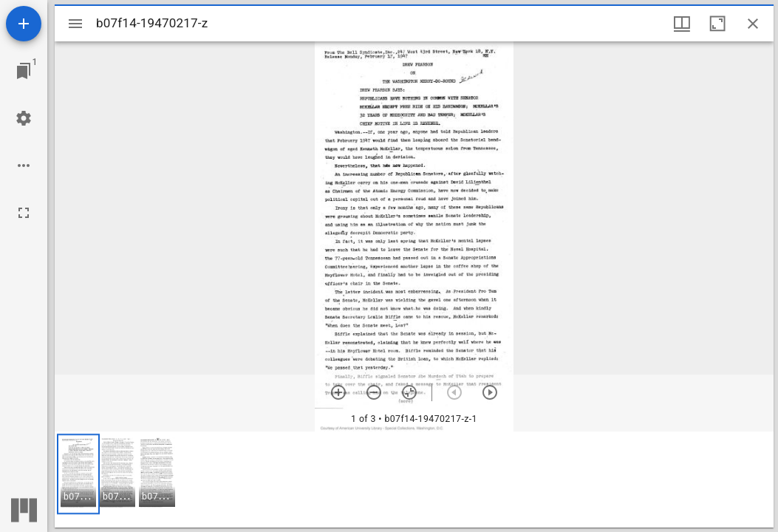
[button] (78, 474)
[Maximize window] (717, 24)
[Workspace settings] (24, 118)
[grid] (414, 480)
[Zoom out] (374, 392)
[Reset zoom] (409, 392)
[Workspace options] (24, 166)
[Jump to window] (24, 71)
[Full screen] (24, 213)
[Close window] (753, 24)
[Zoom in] (338, 392)
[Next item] (490, 392)
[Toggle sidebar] (75, 24)
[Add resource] (24, 24)
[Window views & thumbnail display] (682, 24)
